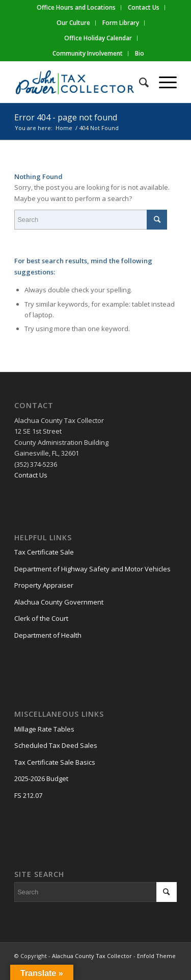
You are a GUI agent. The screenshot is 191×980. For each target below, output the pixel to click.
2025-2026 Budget (41, 778)
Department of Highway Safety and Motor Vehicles (92, 569)
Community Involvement (88, 53)
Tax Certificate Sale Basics (55, 762)
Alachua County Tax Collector (92, 956)
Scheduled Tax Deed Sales (56, 745)
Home (64, 128)
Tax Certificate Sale (44, 552)
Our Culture (73, 23)
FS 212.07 (28, 795)
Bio (140, 53)
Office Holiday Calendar (98, 38)
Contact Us (31, 475)
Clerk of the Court (41, 618)
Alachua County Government (59, 602)
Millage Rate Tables (44, 729)
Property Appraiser (44, 585)
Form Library (121, 23)
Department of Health (48, 635)
